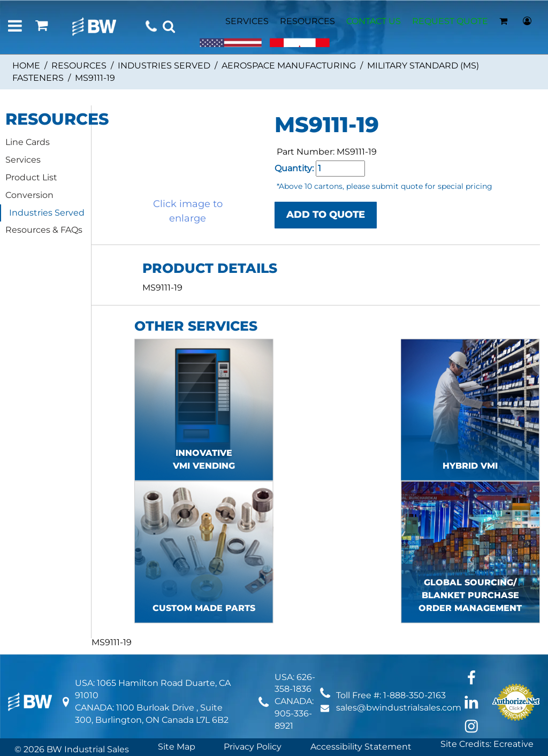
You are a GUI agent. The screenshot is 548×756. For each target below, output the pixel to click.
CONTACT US (374, 21)
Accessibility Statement (361, 747)
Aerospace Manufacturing (289, 66)
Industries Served (164, 66)
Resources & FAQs (44, 230)
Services (23, 160)
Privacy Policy (253, 747)
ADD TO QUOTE (326, 215)
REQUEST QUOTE (450, 21)
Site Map (177, 747)
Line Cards (28, 142)
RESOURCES (307, 21)
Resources (79, 66)
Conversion (29, 195)
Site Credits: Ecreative (487, 744)
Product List (31, 177)
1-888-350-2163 (414, 695)
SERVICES (247, 21)
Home (26, 66)
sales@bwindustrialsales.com (399, 708)
